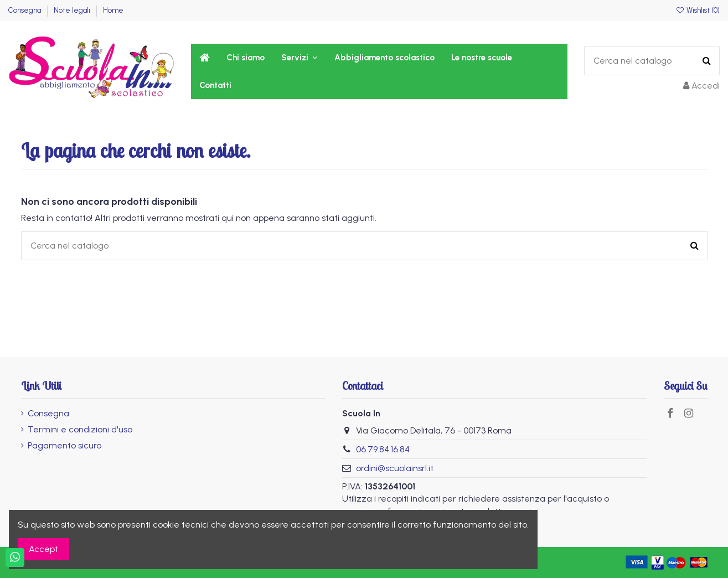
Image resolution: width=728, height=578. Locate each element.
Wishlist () (698, 10)
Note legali (73, 10)
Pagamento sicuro (64, 445)
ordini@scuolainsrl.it (395, 468)
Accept (43, 549)
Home (113, 10)
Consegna (25, 10)
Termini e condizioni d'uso (80, 429)
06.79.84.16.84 (383, 449)
